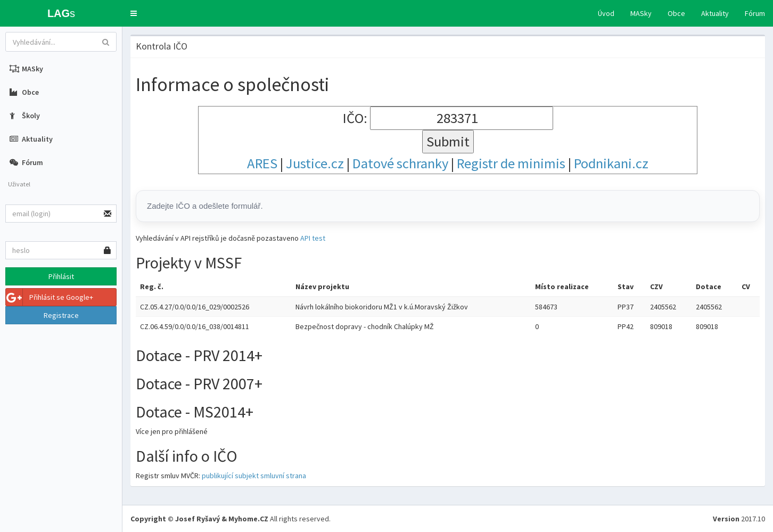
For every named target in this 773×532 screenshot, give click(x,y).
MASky (641, 13)
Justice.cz (315, 163)
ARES (262, 163)
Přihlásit (61, 276)
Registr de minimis (511, 163)
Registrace (61, 315)
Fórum (755, 13)
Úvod (606, 13)
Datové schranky (400, 163)
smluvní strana (283, 476)
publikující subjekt (230, 476)
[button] (134, 13)
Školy (25, 116)
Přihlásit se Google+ (50, 297)
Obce (676, 13)
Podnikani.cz (611, 163)
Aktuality (715, 13)
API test (313, 238)
